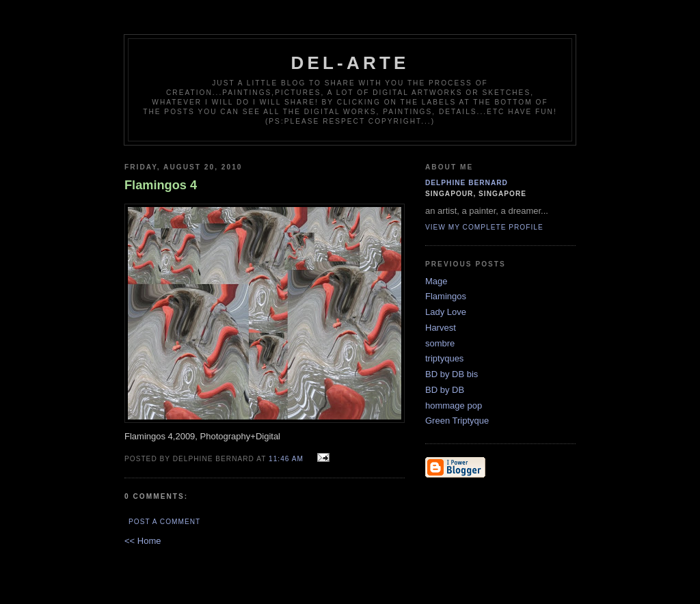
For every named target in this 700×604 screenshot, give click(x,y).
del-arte (350, 63)
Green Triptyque (457, 421)
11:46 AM (286, 459)
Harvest (441, 328)
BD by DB (445, 390)
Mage (436, 281)
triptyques (444, 358)
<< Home (143, 541)
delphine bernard (467, 183)
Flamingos (446, 296)
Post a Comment (164, 522)
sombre (440, 343)
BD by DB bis (452, 374)
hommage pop (454, 406)
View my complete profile (484, 227)
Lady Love (446, 312)
